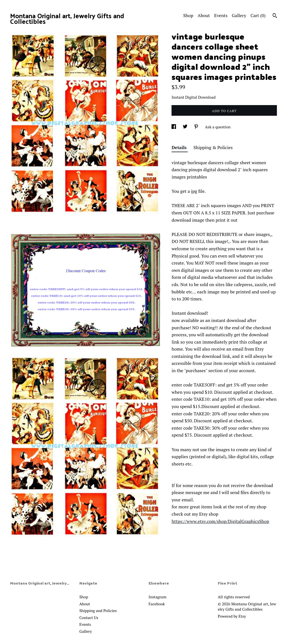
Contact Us (89, 618)
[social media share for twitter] (186, 127)
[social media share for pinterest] (197, 127)
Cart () (258, 15)
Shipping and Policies (98, 611)
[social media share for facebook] (174, 127)
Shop (188, 15)
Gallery (239, 15)
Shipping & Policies (213, 147)
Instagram (157, 597)
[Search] (275, 16)
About (204, 15)
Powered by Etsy (232, 616)
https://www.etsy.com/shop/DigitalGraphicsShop (220, 521)
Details (180, 147)
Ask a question (218, 127)
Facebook (157, 604)
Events (221, 15)
